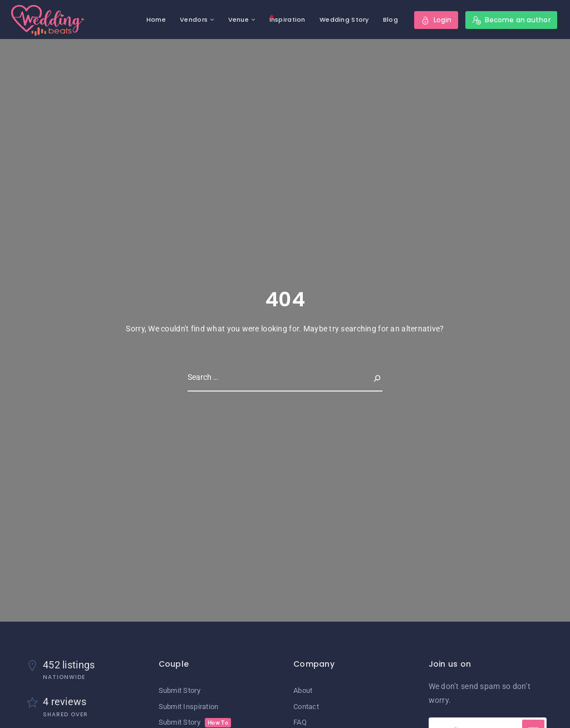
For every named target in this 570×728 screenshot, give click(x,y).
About (303, 690)
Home (156, 19)
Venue (239, 19)
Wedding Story (344, 19)
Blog (390, 19)
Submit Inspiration (189, 707)
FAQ (300, 722)
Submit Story (180, 690)
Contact (306, 707)
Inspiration (288, 19)
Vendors (194, 19)
